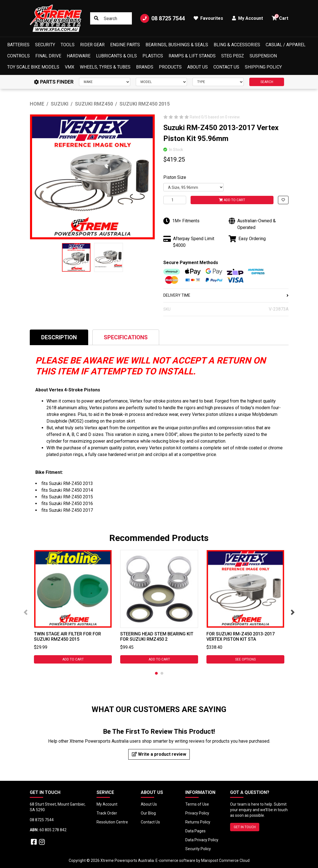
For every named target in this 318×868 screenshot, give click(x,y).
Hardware (79, 56)
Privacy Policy (197, 813)
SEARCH (267, 82)
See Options (245, 659)
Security (45, 45)
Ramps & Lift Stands (192, 56)
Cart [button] (280, 17)
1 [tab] (156, 673)
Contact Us (226, 67)
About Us (198, 67)
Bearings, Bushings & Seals (177, 45)
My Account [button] (247, 18)
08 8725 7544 (162, 18)
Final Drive (48, 56)
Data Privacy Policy (202, 840)
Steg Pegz (233, 56)
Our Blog (148, 813)
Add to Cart (232, 200)
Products (170, 67)
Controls (19, 56)
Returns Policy (198, 822)
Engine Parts (125, 45)
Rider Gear (92, 45)
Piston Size (175, 177)
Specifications (126, 337)
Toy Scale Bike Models (33, 67)
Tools (68, 45)
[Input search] (111, 18)
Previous (26, 612)
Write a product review (159, 754)
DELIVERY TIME (226, 295)
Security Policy (198, 849)
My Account (107, 804)
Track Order (107, 813)
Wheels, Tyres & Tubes (105, 67)
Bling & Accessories (237, 45)
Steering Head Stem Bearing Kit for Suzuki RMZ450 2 (157, 637)
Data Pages (195, 831)
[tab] (59, 337)
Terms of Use (197, 804)
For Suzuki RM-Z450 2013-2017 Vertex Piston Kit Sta (241, 637)
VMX (70, 67)
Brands (145, 67)
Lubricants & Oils (116, 56)
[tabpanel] (73, 607)
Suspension (263, 56)
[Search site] (96, 18)
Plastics (153, 56)
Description (59, 337)
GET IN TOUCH (245, 827)
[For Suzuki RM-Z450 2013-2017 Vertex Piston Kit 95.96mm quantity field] (175, 200)
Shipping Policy (263, 67)
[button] (283, 200)
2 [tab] (162, 673)
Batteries (18, 45)
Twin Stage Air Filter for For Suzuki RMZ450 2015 (67, 637)
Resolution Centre (112, 822)
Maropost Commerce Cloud (225, 860)
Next (293, 612)
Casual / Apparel (286, 45)
